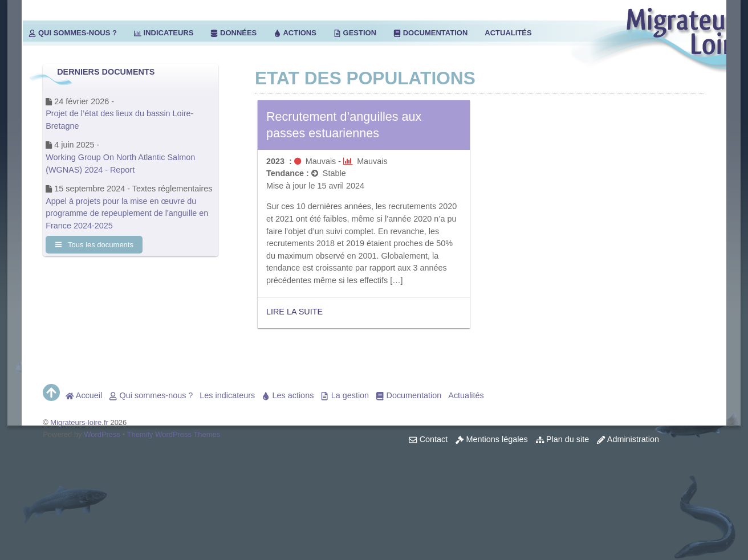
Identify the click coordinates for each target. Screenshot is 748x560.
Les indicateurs (227, 395)
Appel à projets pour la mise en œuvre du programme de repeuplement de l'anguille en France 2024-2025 (127, 213)
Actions (295, 33)
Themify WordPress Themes (174, 434)
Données (233, 33)
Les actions (288, 395)
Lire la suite (294, 312)
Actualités (508, 33)
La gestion (345, 395)
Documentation (430, 33)
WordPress (102, 434)
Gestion (355, 33)
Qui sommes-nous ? (73, 33)
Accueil (84, 395)
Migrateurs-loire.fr (79, 422)
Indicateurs (164, 33)
